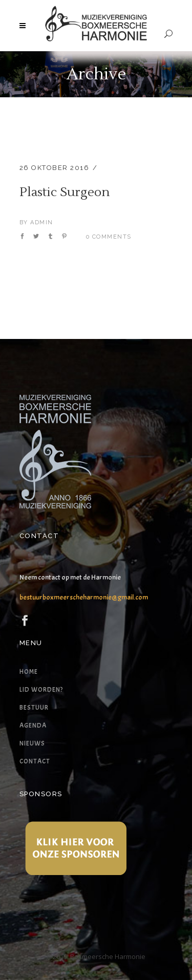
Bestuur (34, 708)
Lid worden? (41, 690)
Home (29, 672)
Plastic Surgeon (65, 192)
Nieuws (32, 743)
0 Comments (109, 237)
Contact (35, 761)
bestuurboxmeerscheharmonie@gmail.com (84, 597)
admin (42, 222)
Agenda (33, 726)
